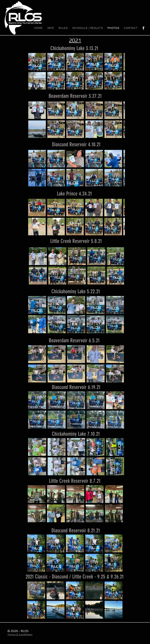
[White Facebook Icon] (143, 28)
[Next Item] (120, 71)
